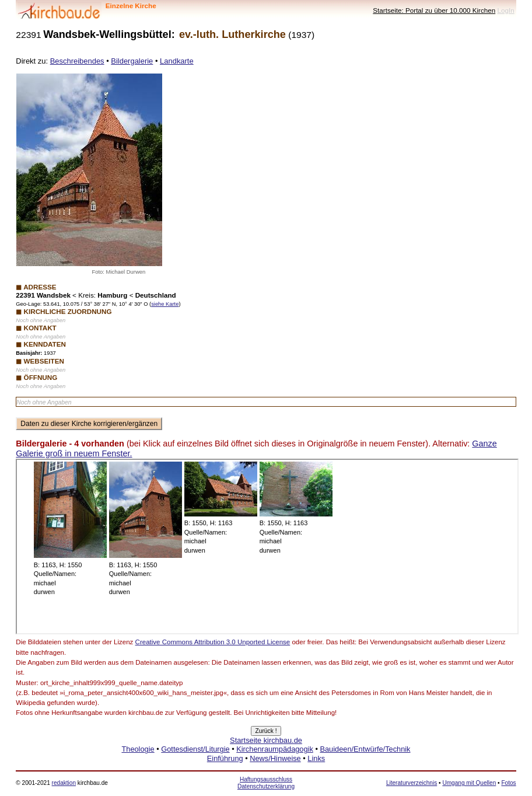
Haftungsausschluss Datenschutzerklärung (266, 783)
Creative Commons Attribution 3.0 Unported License (213, 642)
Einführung (225, 758)
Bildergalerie (132, 61)
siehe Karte (165, 304)
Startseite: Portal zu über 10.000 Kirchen (434, 10)
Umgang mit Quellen (469, 783)
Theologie (138, 749)
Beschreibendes (77, 61)
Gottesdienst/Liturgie (195, 749)
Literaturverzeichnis (412, 783)
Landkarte (177, 61)
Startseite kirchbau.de (266, 740)
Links (316, 758)
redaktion (64, 783)
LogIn (505, 10)
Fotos (508, 783)
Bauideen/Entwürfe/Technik (365, 749)
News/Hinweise (275, 758)
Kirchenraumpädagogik (275, 749)
